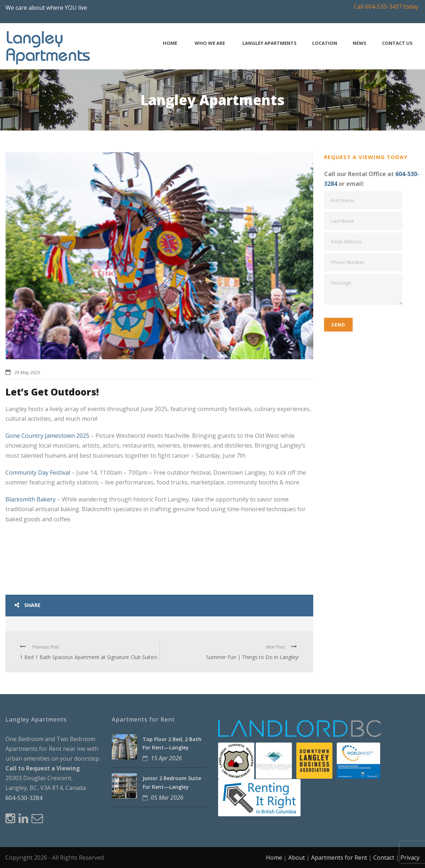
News (360, 43)
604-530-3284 (24, 798)
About (297, 858)
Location (325, 43)
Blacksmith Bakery (31, 499)
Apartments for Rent (339, 858)
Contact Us (397, 43)
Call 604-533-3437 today (386, 7)
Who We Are (210, 43)
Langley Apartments (269, 43)
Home (170, 43)
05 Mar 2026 (167, 798)
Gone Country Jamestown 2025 (47, 436)
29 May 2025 (27, 372)
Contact (384, 858)
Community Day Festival (38, 473)
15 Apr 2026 (166, 758)
